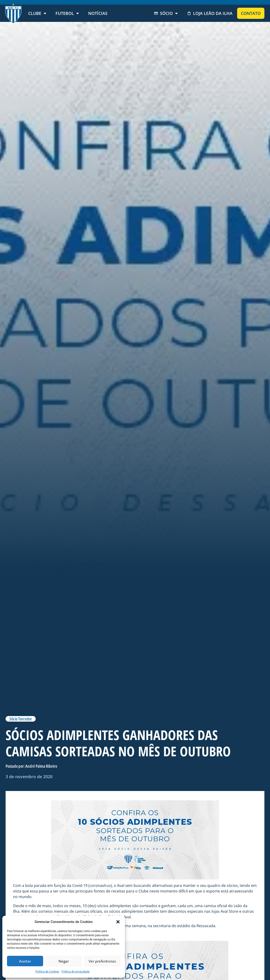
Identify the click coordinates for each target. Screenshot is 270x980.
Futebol (67, 13)
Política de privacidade (76, 972)
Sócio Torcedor (21, 719)
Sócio (166, 13)
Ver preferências (102, 961)
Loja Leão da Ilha (210, 13)
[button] (118, 922)
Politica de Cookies (47, 972)
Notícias (98, 13)
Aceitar (25, 961)
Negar (64, 961)
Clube (37, 13)
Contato (251, 13)
